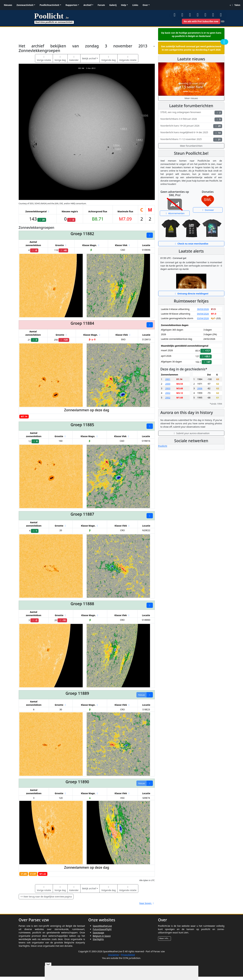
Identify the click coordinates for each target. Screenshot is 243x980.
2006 (200, 388)
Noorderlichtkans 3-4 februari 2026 (191, 119)
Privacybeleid (128, 955)
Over (145, 5)
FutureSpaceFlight (102, 929)
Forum (101, 5)
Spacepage (99, 933)
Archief (87, 5)
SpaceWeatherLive (102, 926)
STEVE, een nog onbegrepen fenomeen (191, 113)
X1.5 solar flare (191, 87)
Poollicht (163, 446)
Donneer (208, 210)
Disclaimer (114, 955)
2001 (168, 379)
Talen (236, 5)
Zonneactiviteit (25, 5)
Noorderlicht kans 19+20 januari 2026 (191, 126)
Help (124, 5)
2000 (168, 384)
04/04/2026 (203, 314)
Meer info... (165, 938)
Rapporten (71, 5)
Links (135, 5)
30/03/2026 (203, 309)
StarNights (98, 939)
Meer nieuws (191, 98)
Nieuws (8, 5)
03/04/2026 (203, 318)
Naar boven (147, 903)
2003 (168, 388)
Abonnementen (175, 213)
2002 (168, 393)
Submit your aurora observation (191, 433)
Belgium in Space (102, 936)
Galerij (113, 5)
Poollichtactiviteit (49, 5)
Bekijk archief (89, 58)
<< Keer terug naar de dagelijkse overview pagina (46, 897)
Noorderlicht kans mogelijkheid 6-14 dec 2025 (191, 133)
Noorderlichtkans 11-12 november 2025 (191, 140)
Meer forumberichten (191, 146)
